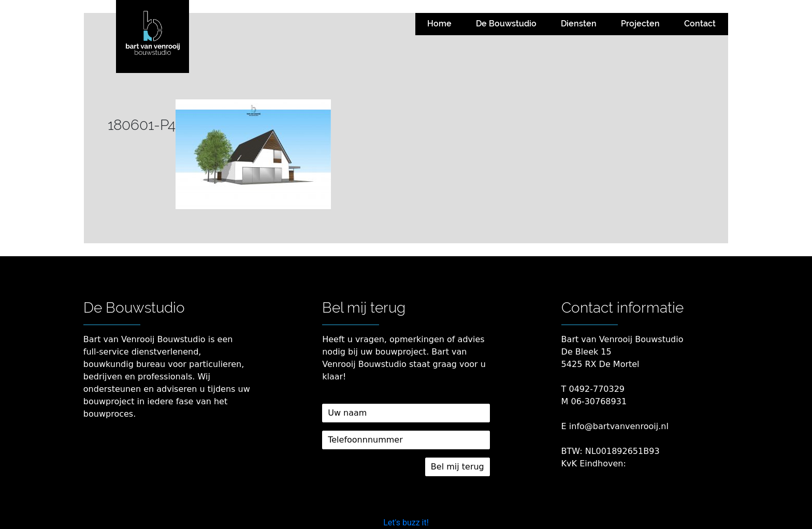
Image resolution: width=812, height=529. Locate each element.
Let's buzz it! (406, 523)
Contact (700, 24)
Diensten (579, 24)
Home (439, 24)
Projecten (640, 24)
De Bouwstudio (506, 24)
